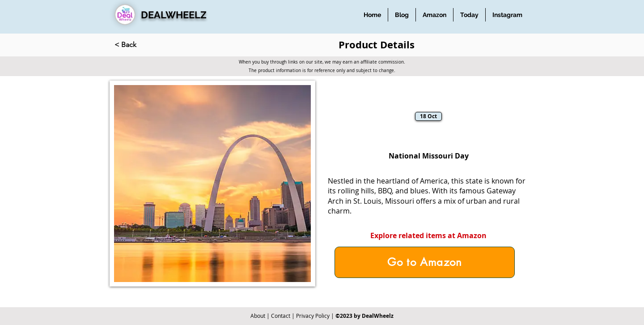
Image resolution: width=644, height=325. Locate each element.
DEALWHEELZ (174, 15)
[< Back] (144, 45)
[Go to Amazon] (425, 262)
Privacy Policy (313, 316)
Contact (281, 316)
